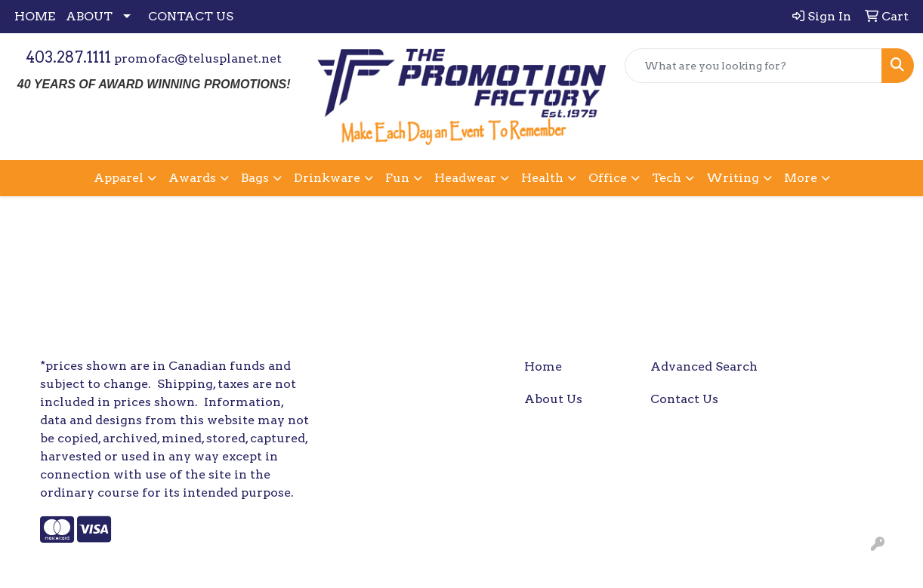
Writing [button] (733, 178)
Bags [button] (255, 178)
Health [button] (542, 178)
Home (543, 366)
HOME (35, 16)
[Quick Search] (753, 66)
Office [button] (608, 178)
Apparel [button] (119, 178)
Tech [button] (667, 178)
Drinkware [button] (327, 178)
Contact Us (684, 399)
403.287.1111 (68, 57)
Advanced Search (704, 366)
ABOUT (89, 16)
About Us (553, 399)
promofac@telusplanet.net (198, 58)
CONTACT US (191, 16)
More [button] (801, 178)
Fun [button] (397, 178)
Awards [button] (192, 178)
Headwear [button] (465, 178)
